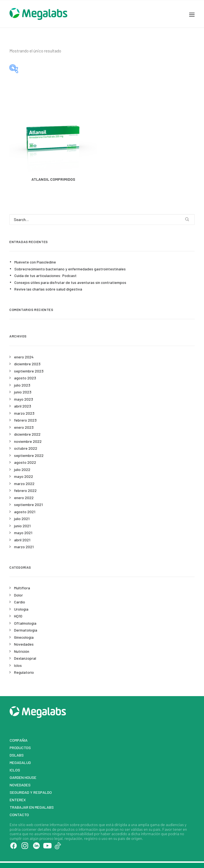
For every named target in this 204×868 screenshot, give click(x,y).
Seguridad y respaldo (31, 792)
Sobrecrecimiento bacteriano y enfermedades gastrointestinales (70, 269)
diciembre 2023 (27, 364)
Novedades (24, 644)
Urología (21, 609)
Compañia (19, 740)
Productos (20, 748)
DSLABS (17, 755)
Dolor (18, 595)
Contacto (19, 815)
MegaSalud (20, 762)
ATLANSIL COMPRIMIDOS (53, 179)
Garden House (23, 777)
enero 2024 (24, 357)
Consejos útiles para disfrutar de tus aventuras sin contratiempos (70, 282)
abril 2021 (22, 540)
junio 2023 (23, 392)
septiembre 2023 (29, 371)
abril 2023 (23, 406)
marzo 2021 (24, 547)
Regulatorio (24, 672)
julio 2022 (22, 469)
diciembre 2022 (27, 434)
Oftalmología (25, 623)
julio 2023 (22, 385)
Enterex (18, 800)
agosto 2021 (25, 512)
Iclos (18, 665)
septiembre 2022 (29, 455)
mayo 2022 (24, 476)
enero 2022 (24, 498)
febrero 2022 (25, 490)
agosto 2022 (25, 462)
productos (89, 825)
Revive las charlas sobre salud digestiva (48, 289)
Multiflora (22, 588)
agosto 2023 (25, 378)
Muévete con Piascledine (35, 262)
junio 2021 (22, 526)
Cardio (20, 602)
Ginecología (24, 637)
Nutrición (22, 651)
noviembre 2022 (28, 441)
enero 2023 (24, 427)
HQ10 (18, 616)
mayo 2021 (23, 533)
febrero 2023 (25, 420)
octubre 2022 (26, 448)
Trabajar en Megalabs (32, 807)
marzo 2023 (24, 413)
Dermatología (26, 630)
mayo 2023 (24, 399)
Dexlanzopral (25, 658)
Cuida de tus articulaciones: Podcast (45, 275)
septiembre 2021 (28, 504)
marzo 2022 (24, 484)
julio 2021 (22, 519)
